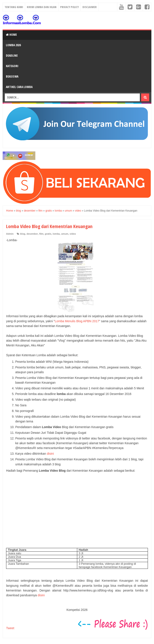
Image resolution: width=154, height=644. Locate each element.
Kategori (12, 66)
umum (65, 234)
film (41, 234)
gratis (48, 234)
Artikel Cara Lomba (19, 87)
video (73, 234)
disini (50, 454)
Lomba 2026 (13, 45)
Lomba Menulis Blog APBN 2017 (77, 321)
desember (32, 234)
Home (11, 35)
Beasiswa (12, 76)
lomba (56, 234)
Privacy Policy (69, 7)
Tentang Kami (14, 7)
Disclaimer (90, 7)
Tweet (10, 628)
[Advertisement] (77, 513)
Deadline (12, 55)
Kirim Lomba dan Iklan (42, 7)
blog (23, 234)
